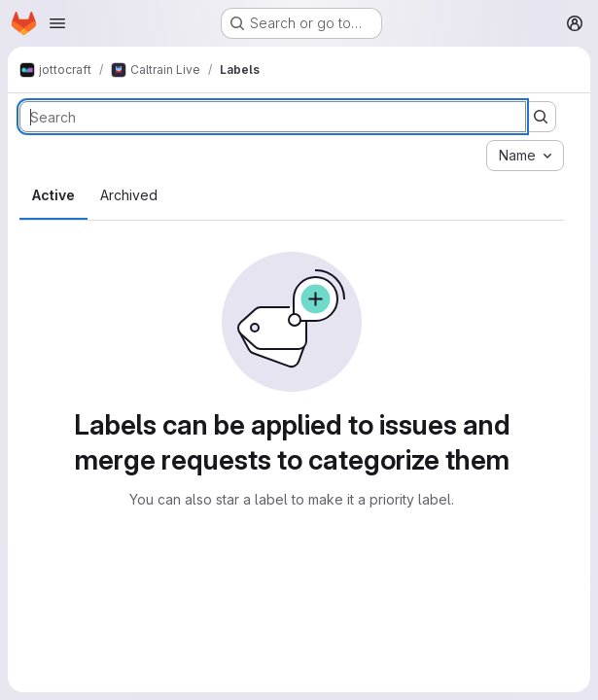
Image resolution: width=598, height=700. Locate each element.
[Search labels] (273, 117)
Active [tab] (53, 195)
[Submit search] (541, 117)
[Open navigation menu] (57, 23)
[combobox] (525, 156)
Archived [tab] (129, 195)
